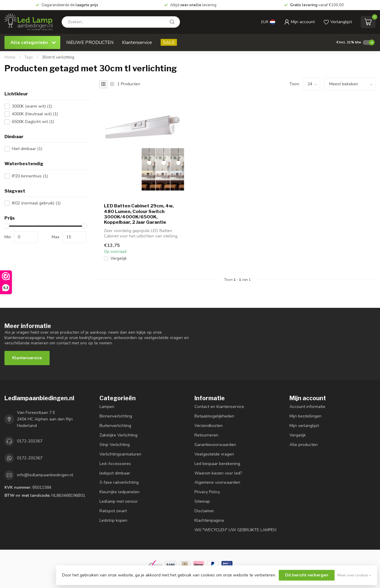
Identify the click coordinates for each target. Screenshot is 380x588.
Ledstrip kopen (113, 520)
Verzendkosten (209, 426)
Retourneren (206, 435)
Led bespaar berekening (217, 464)
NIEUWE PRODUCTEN (90, 42)
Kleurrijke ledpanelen (119, 492)
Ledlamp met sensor (119, 501)
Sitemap (202, 501)
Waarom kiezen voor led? (218, 473)
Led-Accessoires (115, 464)
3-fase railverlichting (119, 482)
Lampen (107, 407)
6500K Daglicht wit (33, 122)
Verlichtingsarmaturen (120, 454)
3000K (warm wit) (32, 106)
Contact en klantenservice (219, 407)
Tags (29, 57)
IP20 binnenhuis (30, 176)
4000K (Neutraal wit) (35, 114)
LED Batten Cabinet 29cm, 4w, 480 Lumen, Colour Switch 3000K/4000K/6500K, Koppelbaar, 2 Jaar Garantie (139, 214)
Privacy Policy (207, 492)
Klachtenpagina (209, 520)
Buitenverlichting (115, 426)
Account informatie (307, 407)
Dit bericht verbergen (307, 575)
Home (10, 57)
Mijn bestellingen (305, 416)
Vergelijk (119, 258)
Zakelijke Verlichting (118, 435)
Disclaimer (204, 511)
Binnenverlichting (116, 416)
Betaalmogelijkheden (214, 416)
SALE (169, 42)
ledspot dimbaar (115, 473)
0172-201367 (30, 441)
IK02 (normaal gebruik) (36, 203)
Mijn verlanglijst (304, 426)
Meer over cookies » (354, 575)
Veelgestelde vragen (214, 454)
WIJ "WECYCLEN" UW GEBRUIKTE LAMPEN (235, 530)
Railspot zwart (113, 511)
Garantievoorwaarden (215, 445)
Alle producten (304, 445)
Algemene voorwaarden (217, 482)
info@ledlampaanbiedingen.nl (45, 475)
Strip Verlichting (115, 445)
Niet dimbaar (27, 149)
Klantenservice (137, 42)
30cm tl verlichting (58, 57)
